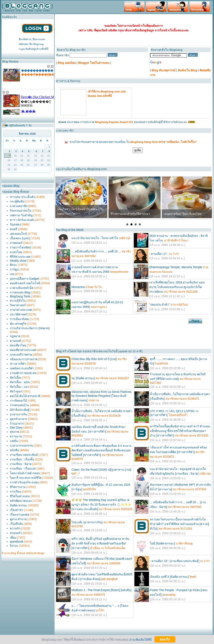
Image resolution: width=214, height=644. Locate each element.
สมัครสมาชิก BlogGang (31, 44)
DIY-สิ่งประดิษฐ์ (20, 410)
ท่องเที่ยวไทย (18, 345)
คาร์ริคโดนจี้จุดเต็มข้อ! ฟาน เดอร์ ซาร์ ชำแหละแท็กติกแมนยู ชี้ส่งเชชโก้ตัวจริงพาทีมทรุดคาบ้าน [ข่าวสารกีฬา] (180, 431)
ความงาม (16, 436)
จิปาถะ (14, 546)
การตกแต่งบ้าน (20, 405)
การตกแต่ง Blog (20, 292)
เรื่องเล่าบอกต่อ (19, 515)
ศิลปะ (13, 265)
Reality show (18, 261)
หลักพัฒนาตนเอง (21, 501)
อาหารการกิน (18, 414)
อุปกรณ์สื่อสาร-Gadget (24, 279)
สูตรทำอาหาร (19, 419)
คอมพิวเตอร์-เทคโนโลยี (25, 283)
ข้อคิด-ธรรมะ (18, 505)
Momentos (78, 287)
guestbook (17, 542)
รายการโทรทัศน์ (20, 247)
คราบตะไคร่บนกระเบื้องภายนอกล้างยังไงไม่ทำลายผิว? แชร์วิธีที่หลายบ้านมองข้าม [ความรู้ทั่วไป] (180, 524)
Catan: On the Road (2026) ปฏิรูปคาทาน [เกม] (101, 470)
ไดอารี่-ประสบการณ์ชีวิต (26, 478)
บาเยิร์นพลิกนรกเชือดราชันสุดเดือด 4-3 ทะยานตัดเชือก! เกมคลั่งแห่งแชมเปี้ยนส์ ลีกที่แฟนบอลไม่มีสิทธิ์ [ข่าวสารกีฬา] (102, 450)
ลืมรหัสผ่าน (25, 39)
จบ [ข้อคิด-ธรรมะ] (83, 378)
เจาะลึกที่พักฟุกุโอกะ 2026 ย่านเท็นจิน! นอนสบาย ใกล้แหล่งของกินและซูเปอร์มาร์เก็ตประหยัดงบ (177, 287)
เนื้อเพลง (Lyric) (20, 238)
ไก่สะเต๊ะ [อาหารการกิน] (87, 522)
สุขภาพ (15, 432)
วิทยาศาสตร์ (18, 305)
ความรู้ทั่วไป (18, 301)
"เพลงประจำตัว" (160, 305)
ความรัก (15, 528)
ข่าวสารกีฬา (18, 364)
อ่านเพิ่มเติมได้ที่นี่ (141, 639)
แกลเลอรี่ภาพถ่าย (21, 355)
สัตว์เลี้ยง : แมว (20, 387)
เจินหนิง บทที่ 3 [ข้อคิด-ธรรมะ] (169, 577)
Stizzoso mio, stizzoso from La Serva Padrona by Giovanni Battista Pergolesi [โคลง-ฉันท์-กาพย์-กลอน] (101, 396)
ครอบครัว (16, 533)
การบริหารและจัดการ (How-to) (30, 328)
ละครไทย (16, 252)
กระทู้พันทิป (17, 201)
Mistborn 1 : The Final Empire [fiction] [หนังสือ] (101, 590)
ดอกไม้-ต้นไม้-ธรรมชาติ (25, 396)
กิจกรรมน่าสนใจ (20, 211)
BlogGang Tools (20, 296)
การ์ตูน (14, 269)
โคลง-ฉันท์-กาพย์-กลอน (25, 473)
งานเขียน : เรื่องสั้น (22, 459)
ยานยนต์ (15, 341)
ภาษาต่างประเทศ (21, 310)
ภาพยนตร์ (16, 243)
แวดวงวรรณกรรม (21, 446)
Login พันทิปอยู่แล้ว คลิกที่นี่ (34, 49)
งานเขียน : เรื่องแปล (23, 469)
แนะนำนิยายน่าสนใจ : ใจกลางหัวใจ (95, 238)
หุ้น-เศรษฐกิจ (18, 324)
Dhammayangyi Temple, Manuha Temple (176, 267)
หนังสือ (14, 450)
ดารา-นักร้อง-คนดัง (22, 220)
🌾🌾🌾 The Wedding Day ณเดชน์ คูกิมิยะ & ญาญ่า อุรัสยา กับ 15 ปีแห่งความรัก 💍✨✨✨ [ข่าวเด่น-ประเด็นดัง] (101, 504)
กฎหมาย (15, 336)
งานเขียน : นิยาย (21, 464)
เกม (12, 274)
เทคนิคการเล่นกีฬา (22, 368)
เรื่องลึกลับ (16, 524)
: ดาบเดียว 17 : (159, 254)
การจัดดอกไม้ (18, 401)
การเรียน (16, 492)
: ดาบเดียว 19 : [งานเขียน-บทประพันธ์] (175, 561)
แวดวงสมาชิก (19, 206)
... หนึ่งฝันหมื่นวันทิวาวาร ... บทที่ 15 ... (96, 251)
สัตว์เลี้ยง (16, 378)
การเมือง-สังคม (19, 319)
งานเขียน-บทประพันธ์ (24, 455)
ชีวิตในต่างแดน (20, 496)
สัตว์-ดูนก (16, 391)
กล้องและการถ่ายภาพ (24, 359)
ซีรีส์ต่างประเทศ (20, 257)
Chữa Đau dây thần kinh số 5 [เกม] (94, 359)
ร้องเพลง (15, 224)
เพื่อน (13, 538)
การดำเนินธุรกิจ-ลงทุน (24, 482)
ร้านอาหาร (17, 424)
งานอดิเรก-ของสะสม (23, 373)
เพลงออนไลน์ (18, 234)
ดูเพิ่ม (138, 150)
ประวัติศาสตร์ (19, 314)
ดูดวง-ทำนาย (18, 519)
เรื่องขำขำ (17, 510)
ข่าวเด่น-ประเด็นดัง (22, 197)
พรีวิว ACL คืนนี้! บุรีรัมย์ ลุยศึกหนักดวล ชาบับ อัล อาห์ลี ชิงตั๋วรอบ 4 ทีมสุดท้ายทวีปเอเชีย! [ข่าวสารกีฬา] (100, 543)
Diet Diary (16, 428)
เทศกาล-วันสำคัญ (21, 215)
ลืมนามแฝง (39, 39)
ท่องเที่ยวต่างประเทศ (23, 350)
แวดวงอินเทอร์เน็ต (22, 288)
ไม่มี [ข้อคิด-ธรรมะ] (162, 543)
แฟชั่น (14, 441)
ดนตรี (14, 229)
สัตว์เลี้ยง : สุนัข (20, 382)
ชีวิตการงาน (18, 487)
